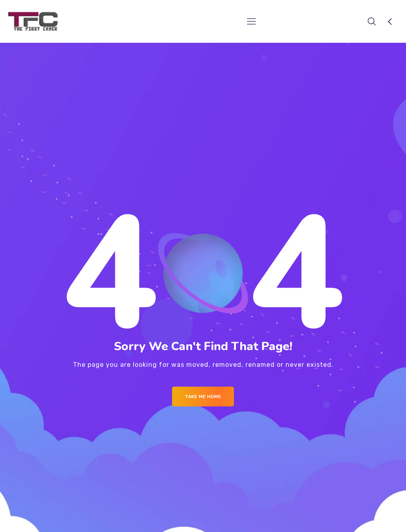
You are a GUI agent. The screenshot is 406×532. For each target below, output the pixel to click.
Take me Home (203, 397)
